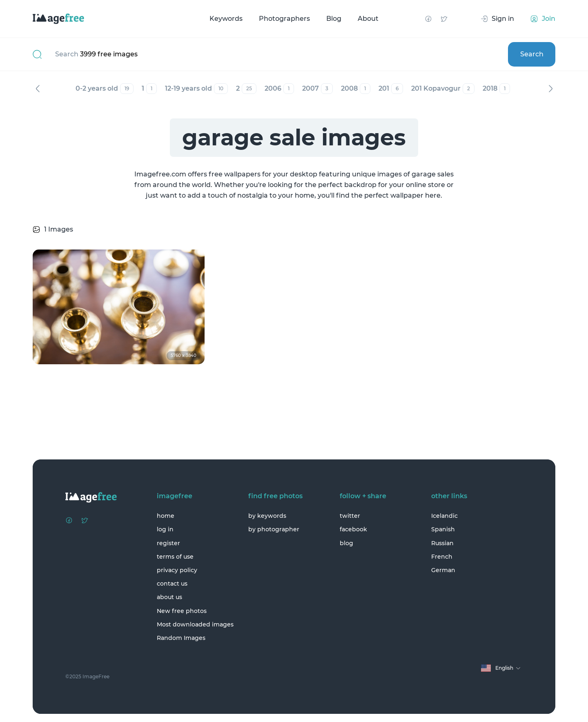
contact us (172, 584)
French (442, 557)
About (368, 19)
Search (532, 54)
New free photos (182, 611)
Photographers (284, 19)
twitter (350, 516)
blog (346, 543)
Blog (334, 19)
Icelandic (444, 516)
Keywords (226, 19)
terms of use (175, 557)
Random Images (181, 638)
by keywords (267, 516)
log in (165, 529)
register (168, 543)
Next (550, 89)
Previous (38, 89)
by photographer (274, 529)
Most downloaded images (195, 624)
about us (169, 597)
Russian (442, 543)
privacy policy (177, 570)
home (166, 516)
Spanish (443, 529)
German (443, 570)
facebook (353, 529)
